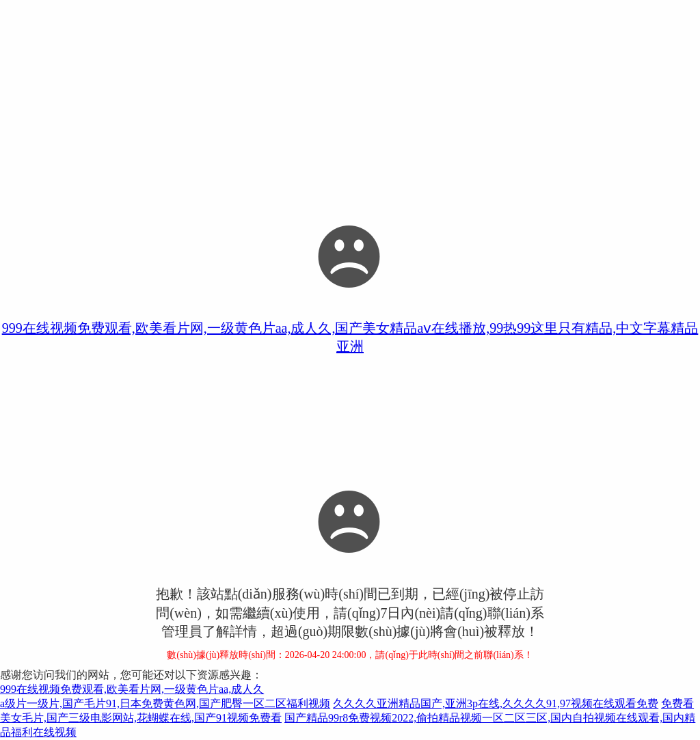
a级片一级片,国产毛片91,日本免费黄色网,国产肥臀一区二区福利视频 (165, 703)
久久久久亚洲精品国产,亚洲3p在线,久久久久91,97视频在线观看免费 (496, 703)
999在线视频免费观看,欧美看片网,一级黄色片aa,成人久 (132, 689)
